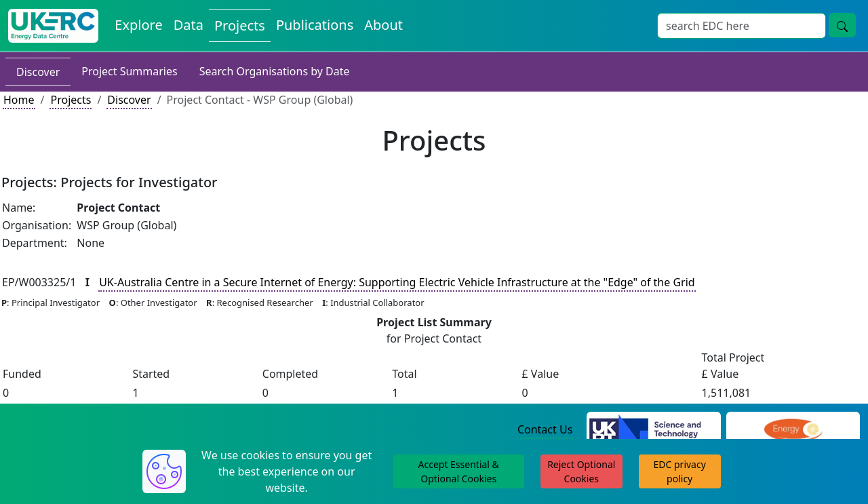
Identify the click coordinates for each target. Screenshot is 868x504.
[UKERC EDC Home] (53, 26)
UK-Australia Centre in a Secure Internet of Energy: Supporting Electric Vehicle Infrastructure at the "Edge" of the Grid (397, 282)
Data (189, 25)
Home (19, 100)
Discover (38, 72)
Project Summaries (129, 71)
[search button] (842, 25)
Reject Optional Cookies (581, 471)
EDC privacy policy (680, 471)
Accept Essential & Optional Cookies (459, 471)
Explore (138, 25)
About (383, 25)
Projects (240, 25)
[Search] (742, 26)
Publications (315, 25)
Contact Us (545, 429)
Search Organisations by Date (275, 71)
